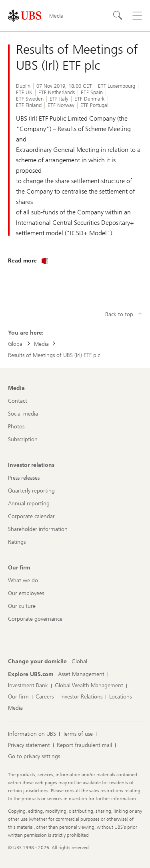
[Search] (118, 16)
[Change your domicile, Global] (79, 662)
